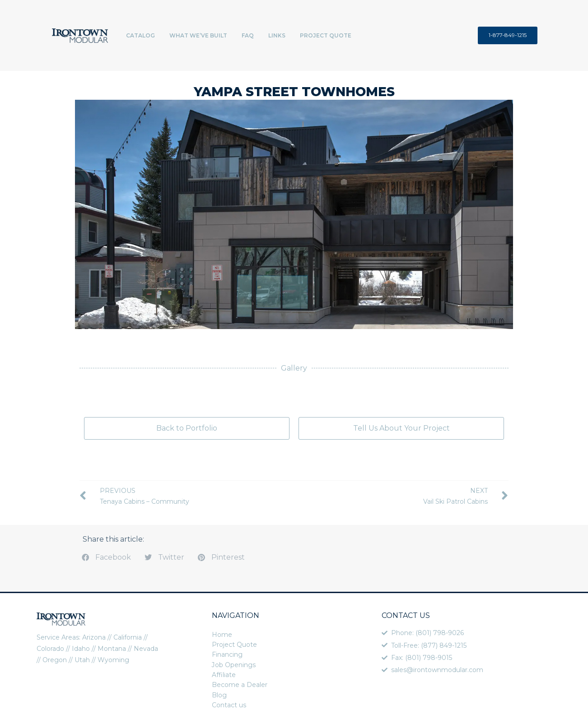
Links (277, 35)
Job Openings (234, 665)
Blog (219, 695)
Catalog (140, 35)
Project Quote (326, 35)
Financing (227, 654)
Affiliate (224, 675)
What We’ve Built (198, 35)
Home (222, 635)
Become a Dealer (240, 685)
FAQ (248, 35)
